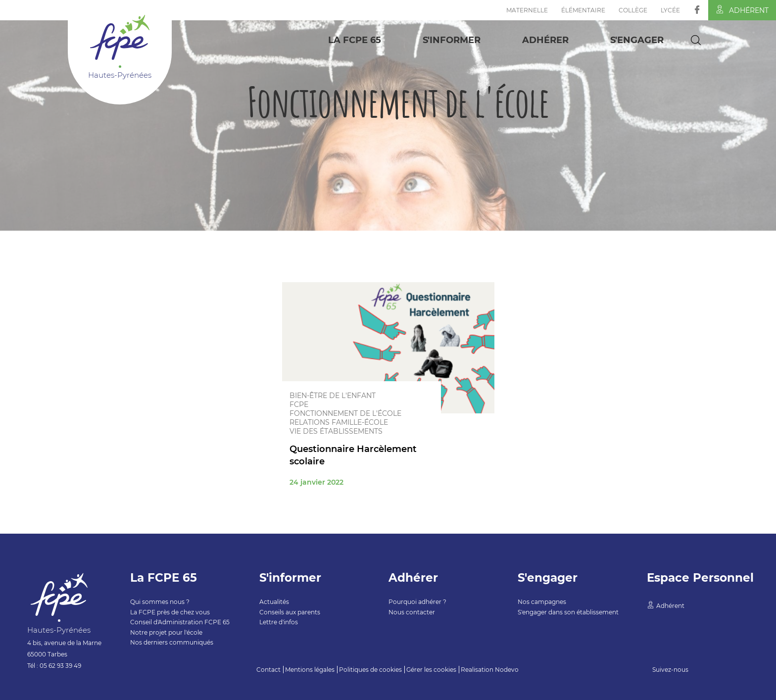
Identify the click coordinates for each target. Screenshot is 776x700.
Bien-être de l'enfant (333, 396)
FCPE (299, 404)
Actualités (274, 602)
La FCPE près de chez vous (170, 612)
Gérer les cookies (431, 670)
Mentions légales (310, 670)
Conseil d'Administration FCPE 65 (180, 622)
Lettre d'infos (279, 622)
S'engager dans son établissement (568, 612)
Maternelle (527, 10)
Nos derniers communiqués (172, 642)
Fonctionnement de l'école (345, 413)
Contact (268, 670)
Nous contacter (412, 612)
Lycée (670, 10)
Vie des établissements (336, 431)
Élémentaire (583, 10)
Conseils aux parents (290, 612)
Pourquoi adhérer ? (417, 602)
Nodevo (507, 670)
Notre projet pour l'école (166, 632)
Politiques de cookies (370, 670)
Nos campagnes (542, 602)
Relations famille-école (339, 422)
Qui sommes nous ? (160, 602)
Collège (633, 10)
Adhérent (742, 10)
